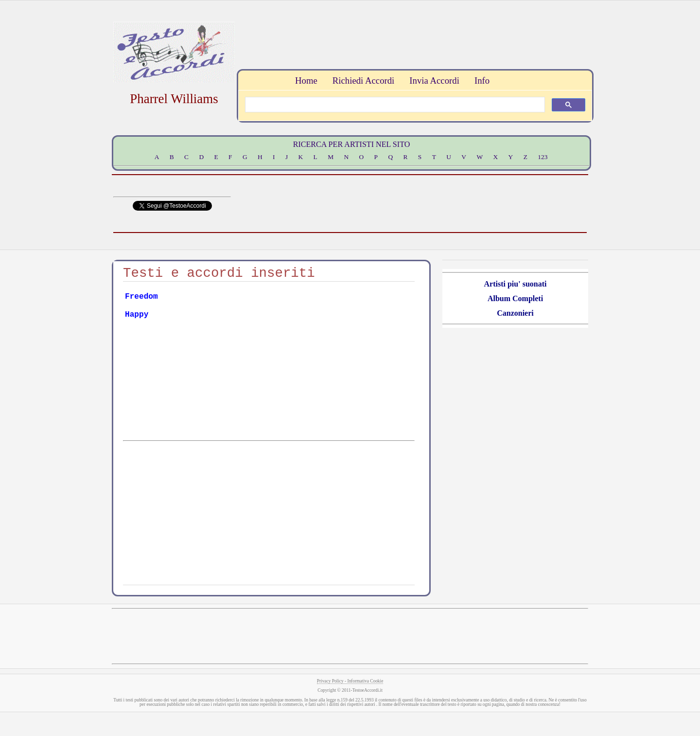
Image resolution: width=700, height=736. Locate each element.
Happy (137, 315)
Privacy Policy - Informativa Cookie (350, 681)
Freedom (141, 297)
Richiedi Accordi (363, 81)
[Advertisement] (414, 34)
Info (482, 81)
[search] (394, 105)
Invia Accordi (434, 81)
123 (542, 157)
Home (306, 81)
